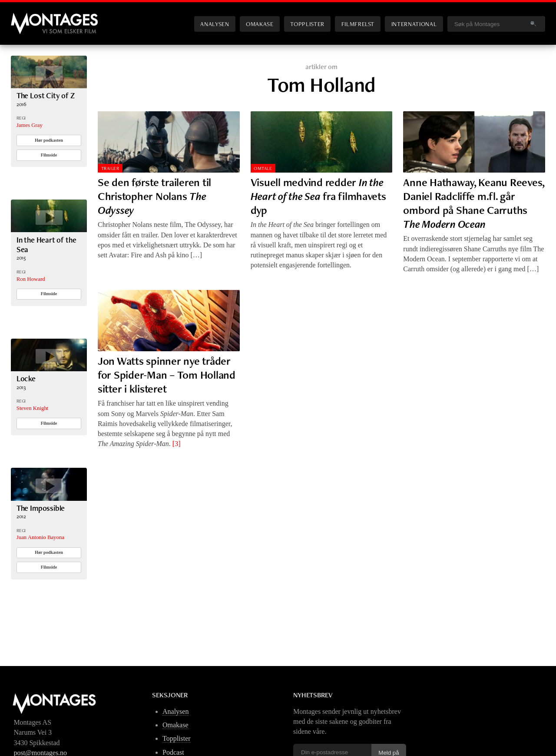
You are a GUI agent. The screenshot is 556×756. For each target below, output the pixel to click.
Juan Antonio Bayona (40, 537)
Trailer (110, 168)
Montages (25, 17)
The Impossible (41, 508)
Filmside (49, 155)
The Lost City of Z (46, 95)
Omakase (260, 24)
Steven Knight (33, 408)
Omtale (263, 168)
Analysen (215, 24)
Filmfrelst (358, 24)
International (414, 24)
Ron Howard (31, 279)
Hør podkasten (49, 140)
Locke (26, 378)
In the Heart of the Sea (46, 245)
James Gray (30, 125)
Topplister (307, 24)
